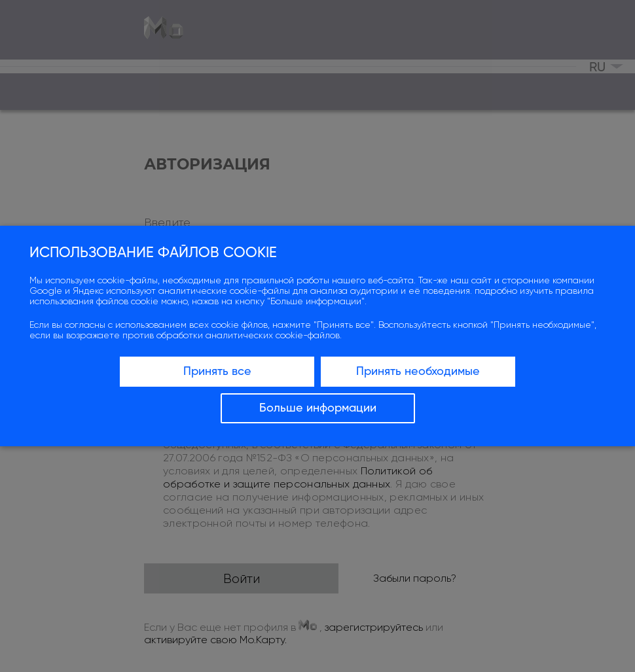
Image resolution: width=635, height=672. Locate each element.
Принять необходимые (418, 372)
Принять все (217, 372)
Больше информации (318, 408)
